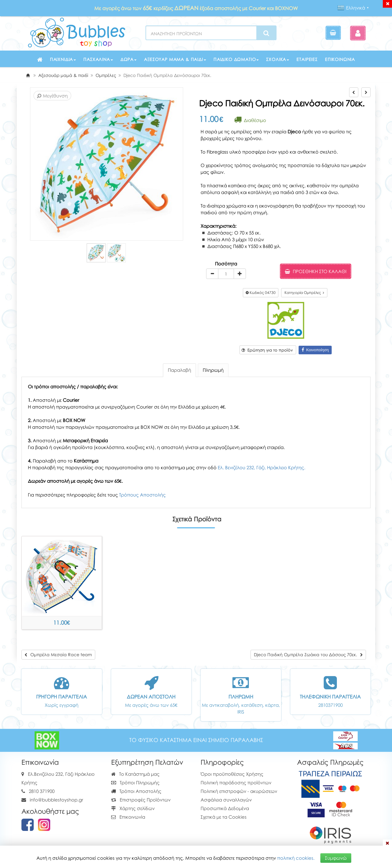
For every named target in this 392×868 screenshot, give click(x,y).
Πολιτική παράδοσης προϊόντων (236, 782)
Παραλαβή (179, 370)
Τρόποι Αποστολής (136, 791)
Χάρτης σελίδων (133, 808)
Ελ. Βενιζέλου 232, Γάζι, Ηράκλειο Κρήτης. (262, 467)
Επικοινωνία (340, 59)
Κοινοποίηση (315, 350)
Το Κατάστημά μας (135, 774)
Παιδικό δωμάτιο (236, 59)
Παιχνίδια (63, 59)
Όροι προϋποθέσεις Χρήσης (232, 774)
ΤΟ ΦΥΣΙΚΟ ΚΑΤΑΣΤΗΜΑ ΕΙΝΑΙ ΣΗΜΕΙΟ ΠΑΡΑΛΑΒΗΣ (196, 740)
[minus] (212, 274)
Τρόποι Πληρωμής (135, 782)
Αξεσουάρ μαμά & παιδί (175, 59)
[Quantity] (226, 274)
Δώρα (128, 59)
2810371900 (330, 705)
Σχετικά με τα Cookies (224, 817)
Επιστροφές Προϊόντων (141, 800)
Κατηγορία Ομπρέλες (304, 293)
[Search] (266, 33)
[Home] (28, 75)
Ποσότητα (226, 264)
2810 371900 (42, 791)
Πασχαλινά (98, 59)
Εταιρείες (307, 59)
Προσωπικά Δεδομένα (225, 808)
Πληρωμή (213, 370)
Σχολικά (278, 59)
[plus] (240, 274)
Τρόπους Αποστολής (142, 495)
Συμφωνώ (336, 858)
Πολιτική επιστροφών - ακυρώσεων (239, 791)
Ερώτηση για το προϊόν (267, 350)
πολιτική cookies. (296, 858)
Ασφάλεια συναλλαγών (226, 800)
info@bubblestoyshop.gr (57, 800)
